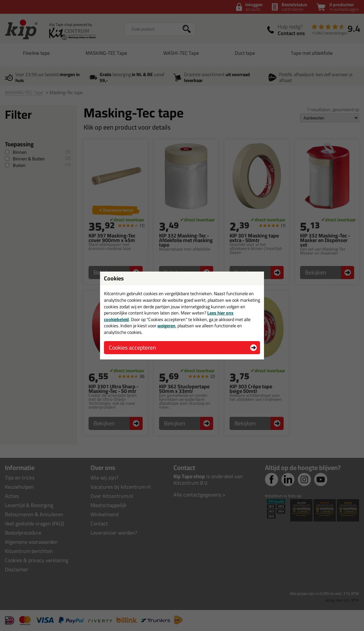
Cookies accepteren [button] (132, 347)
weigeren (166, 326)
